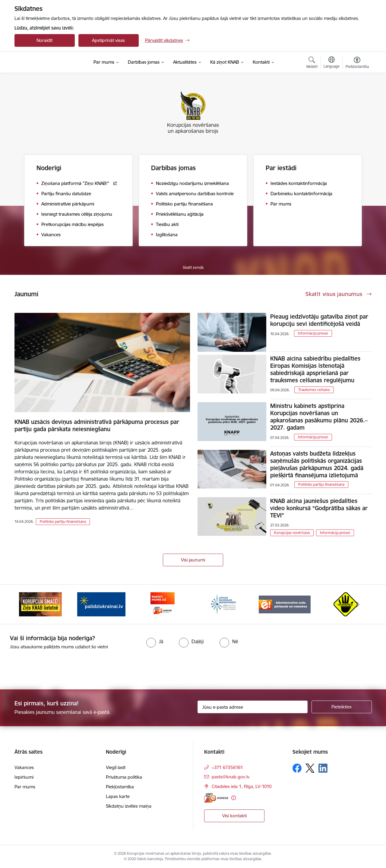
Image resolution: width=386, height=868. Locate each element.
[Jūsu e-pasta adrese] (253, 707)
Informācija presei (313, 333)
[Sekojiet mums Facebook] (297, 768)
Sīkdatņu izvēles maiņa (129, 806)
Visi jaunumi (193, 560)
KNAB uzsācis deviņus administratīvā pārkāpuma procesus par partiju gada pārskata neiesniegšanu (97, 425)
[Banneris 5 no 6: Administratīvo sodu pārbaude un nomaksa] (285, 604)
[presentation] (50, 667)
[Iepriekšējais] (28, 604)
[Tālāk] (358, 604)
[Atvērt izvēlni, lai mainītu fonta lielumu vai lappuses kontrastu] (357, 63)
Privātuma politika (124, 777)
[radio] (155, 641)
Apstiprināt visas (108, 40)
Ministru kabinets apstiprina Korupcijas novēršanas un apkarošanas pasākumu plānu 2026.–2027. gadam (319, 417)
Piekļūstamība (120, 787)
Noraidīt (44, 40)
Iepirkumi (24, 777)
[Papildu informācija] (234, 798)
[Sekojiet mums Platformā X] (310, 768)
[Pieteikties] (342, 707)
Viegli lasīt (116, 767)
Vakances (24, 767)
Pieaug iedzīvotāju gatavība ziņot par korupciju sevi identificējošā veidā (319, 320)
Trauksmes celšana (314, 390)
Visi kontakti (234, 816)
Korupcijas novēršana (292, 533)
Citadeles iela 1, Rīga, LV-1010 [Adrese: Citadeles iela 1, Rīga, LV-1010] (242, 786)
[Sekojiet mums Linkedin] (323, 768)
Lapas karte (118, 796)
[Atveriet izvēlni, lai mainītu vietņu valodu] (332, 63)
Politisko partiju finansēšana (63, 521)
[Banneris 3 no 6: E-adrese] (163, 604)
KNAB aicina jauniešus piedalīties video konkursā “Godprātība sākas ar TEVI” (319, 508)
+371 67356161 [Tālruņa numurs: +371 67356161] (227, 767)
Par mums (25, 787)
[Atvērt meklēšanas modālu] (312, 63)
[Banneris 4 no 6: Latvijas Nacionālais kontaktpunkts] (223, 604)
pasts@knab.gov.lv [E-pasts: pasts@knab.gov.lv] (231, 777)
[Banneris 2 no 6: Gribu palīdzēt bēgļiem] (101, 604)
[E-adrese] (216, 798)
